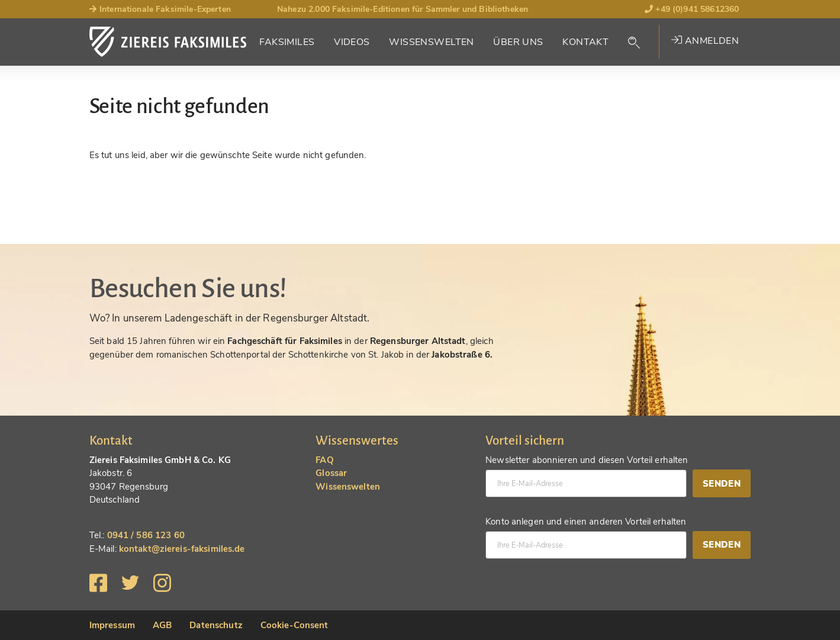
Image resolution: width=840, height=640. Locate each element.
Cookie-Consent (295, 625)
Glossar (331, 473)
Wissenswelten (432, 42)
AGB (162, 625)
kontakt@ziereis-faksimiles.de (182, 549)
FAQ (324, 460)
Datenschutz (216, 625)
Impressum (112, 625)
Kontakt (585, 42)
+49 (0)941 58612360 (692, 9)
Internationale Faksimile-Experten (160, 9)
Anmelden (705, 41)
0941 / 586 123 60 (146, 535)
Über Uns (518, 42)
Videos (352, 42)
